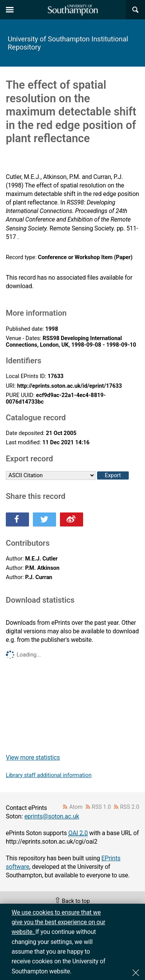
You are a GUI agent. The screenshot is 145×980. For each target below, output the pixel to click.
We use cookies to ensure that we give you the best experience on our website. (58, 922)
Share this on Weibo (72, 519)
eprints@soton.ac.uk (52, 816)
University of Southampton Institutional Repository (68, 43)
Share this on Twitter (44, 519)
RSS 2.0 (130, 807)
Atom (76, 807)
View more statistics (33, 757)
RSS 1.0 (101, 807)
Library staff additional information (49, 775)
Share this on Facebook (17, 519)
